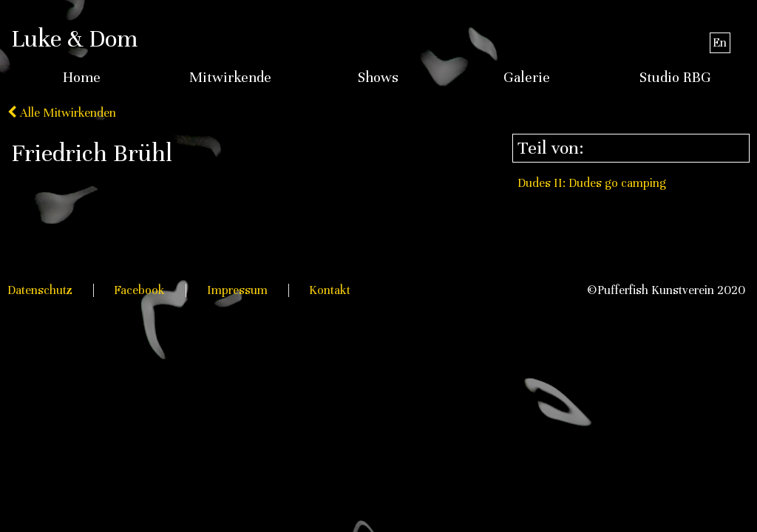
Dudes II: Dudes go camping (592, 183)
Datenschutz (40, 290)
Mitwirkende (230, 78)
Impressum (237, 290)
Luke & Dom (74, 38)
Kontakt (330, 290)
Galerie (527, 78)
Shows (378, 78)
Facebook (139, 290)
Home (82, 78)
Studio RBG (675, 78)
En (720, 42)
